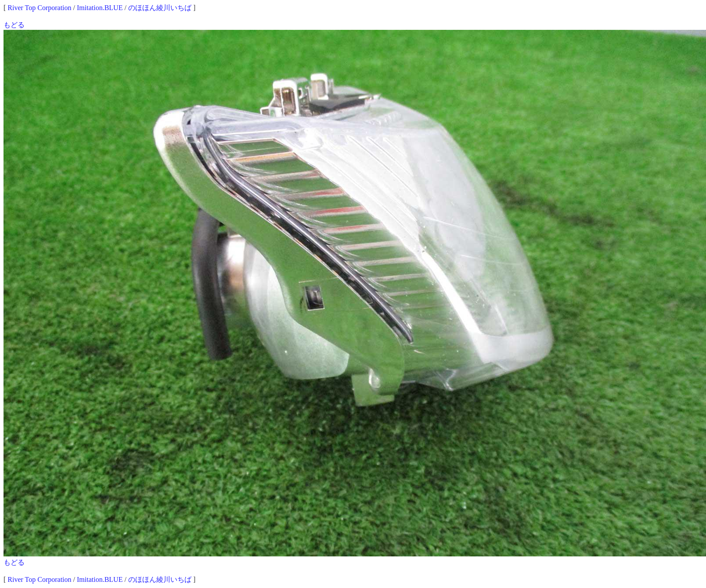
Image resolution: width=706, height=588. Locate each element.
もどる (14, 25)
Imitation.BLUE (100, 8)
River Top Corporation (39, 8)
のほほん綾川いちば (160, 8)
